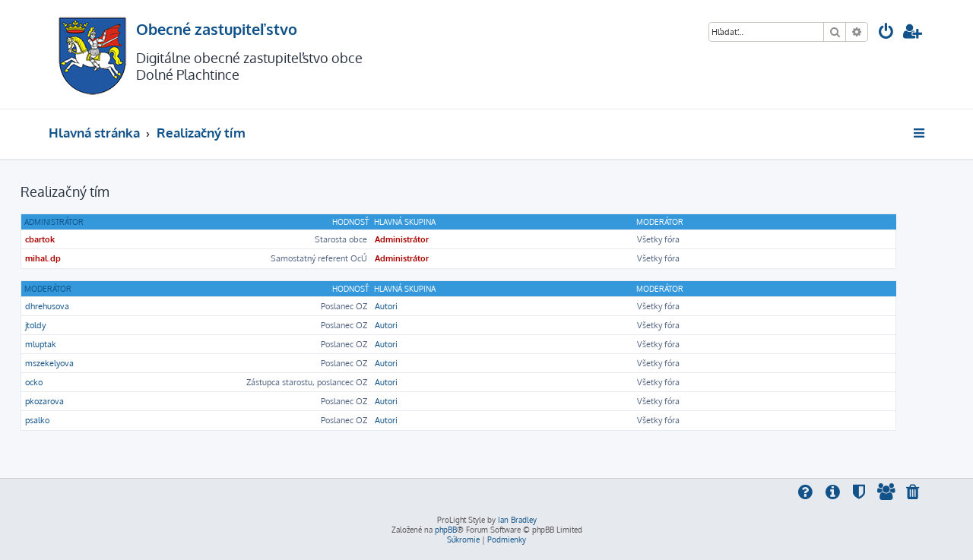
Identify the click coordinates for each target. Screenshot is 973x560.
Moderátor (48, 289)
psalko (37, 420)
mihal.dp (43, 258)
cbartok (40, 239)
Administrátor (54, 222)
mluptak (41, 344)
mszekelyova (49, 363)
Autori (386, 306)
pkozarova (44, 401)
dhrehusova (47, 306)
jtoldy (35, 325)
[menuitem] (886, 33)
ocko (34, 382)
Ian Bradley (517, 520)
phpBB (446, 530)
